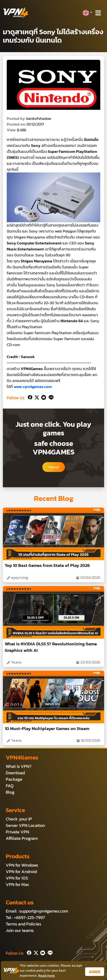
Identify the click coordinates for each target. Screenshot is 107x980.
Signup (54, 467)
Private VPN (17, 832)
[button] (87, 13)
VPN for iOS (17, 878)
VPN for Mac (18, 884)
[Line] (50, 397)
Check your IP (19, 819)
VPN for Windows (22, 865)
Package (14, 779)
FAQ (10, 786)
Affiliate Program (22, 838)
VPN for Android (21, 872)
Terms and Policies (23, 924)
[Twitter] (36, 397)
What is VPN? (19, 766)
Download (15, 773)
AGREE (95, 972)
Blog (10, 792)
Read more (47, 976)
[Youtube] (43, 397)
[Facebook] (30, 397)
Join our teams (20, 930)
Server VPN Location (25, 825)
